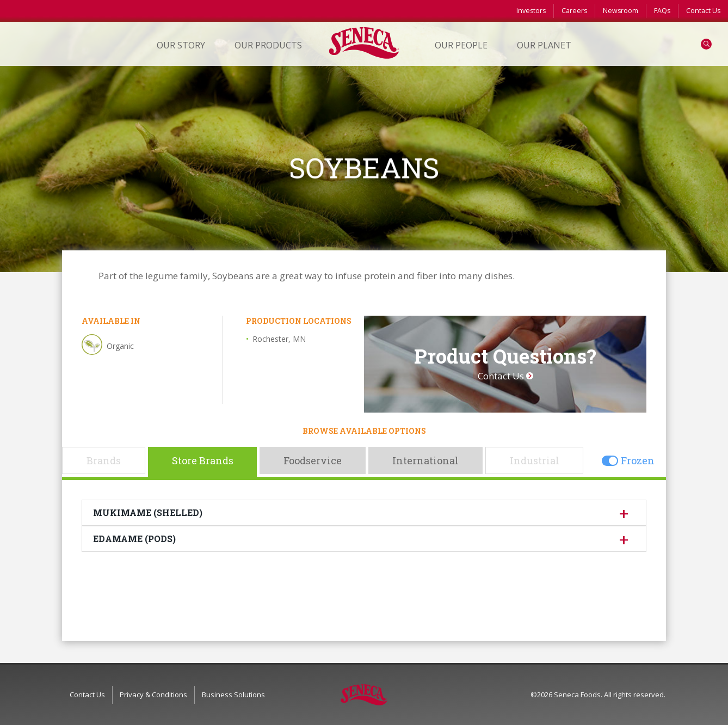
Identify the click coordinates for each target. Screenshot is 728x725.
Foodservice (313, 460)
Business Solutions (233, 695)
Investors (531, 11)
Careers (574, 11)
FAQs (662, 11)
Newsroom (621, 11)
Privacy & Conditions (153, 695)
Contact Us (703, 11)
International (425, 460)
